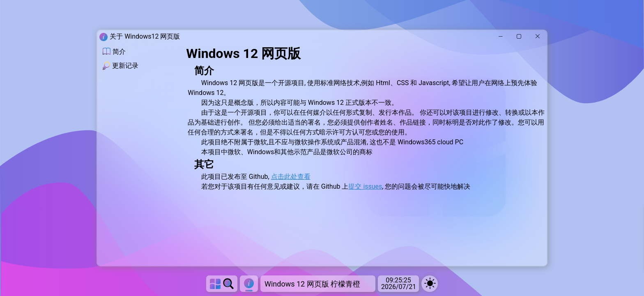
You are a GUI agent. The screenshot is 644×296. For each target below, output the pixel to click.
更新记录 (121, 66)
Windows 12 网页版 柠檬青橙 (312, 284)
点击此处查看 (291, 177)
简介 (114, 52)
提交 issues (365, 186)
